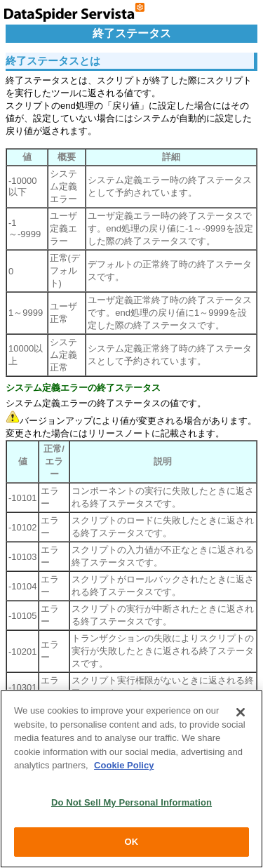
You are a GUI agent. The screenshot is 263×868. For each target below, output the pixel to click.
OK (132, 842)
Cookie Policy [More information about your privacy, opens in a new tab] (124, 765)
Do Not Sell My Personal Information (131, 802)
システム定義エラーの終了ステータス (83, 388)
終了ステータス (132, 33)
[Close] (241, 712)
